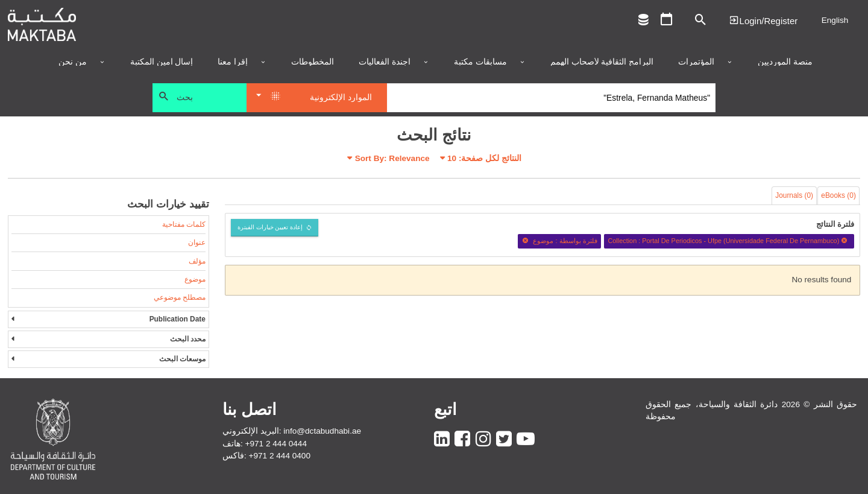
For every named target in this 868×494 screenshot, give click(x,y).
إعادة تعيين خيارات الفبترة (270, 227)
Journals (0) (794, 195)
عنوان (197, 242)
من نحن (73, 62)
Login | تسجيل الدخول (763, 20)
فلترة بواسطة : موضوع (559, 241)
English (835, 20)
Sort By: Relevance (392, 158)
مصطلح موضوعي (180, 297)
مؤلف (197, 261)
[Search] (551, 98)
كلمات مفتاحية (184, 224)
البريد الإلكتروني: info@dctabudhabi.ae (292, 431)
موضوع (195, 279)
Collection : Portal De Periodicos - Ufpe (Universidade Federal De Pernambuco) (729, 241)
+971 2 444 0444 (276, 444)
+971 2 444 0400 (280, 456)
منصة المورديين (785, 62)
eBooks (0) (838, 195)
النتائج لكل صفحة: (484, 158)
